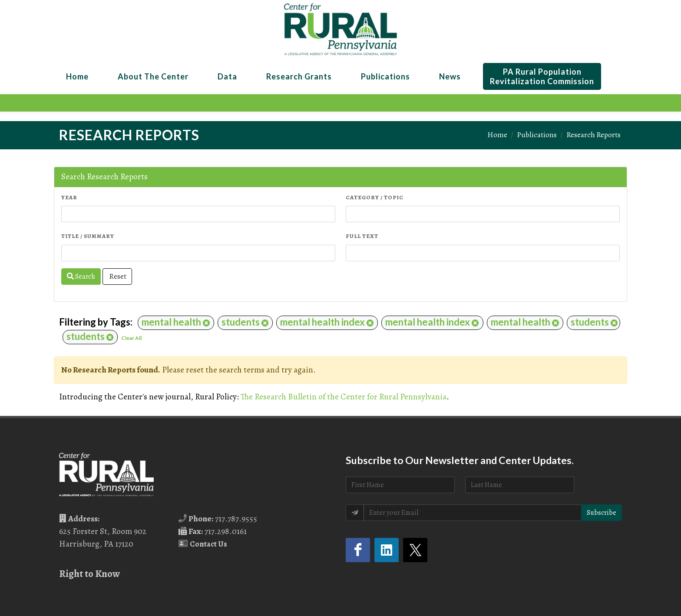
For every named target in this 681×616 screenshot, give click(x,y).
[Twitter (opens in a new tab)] (415, 550)
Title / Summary (88, 236)
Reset (117, 277)
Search (81, 277)
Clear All (131, 338)
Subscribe (602, 513)
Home (497, 135)
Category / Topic (375, 197)
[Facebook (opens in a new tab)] (358, 550)
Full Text (362, 236)
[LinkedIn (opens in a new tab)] (387, 550)
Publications (537, 135)
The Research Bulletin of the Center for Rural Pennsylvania (344, 397)
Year (69, 197)
